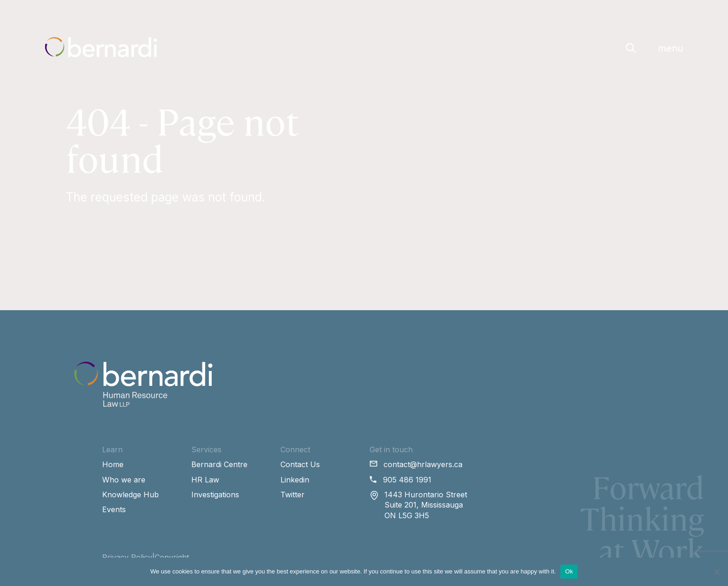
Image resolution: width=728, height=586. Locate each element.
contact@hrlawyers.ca (423, 464)
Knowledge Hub (130, 495)
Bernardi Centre (219, 464)
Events (114, 509)
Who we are (124, 480)
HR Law (205, 480)
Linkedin (295, 480)
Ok (569, 571)
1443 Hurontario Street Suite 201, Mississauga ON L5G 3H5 (426, 505)
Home (113, 464)
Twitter (292, 495)
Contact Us (300, 464)
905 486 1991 (407, 480)
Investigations (215, 495)
